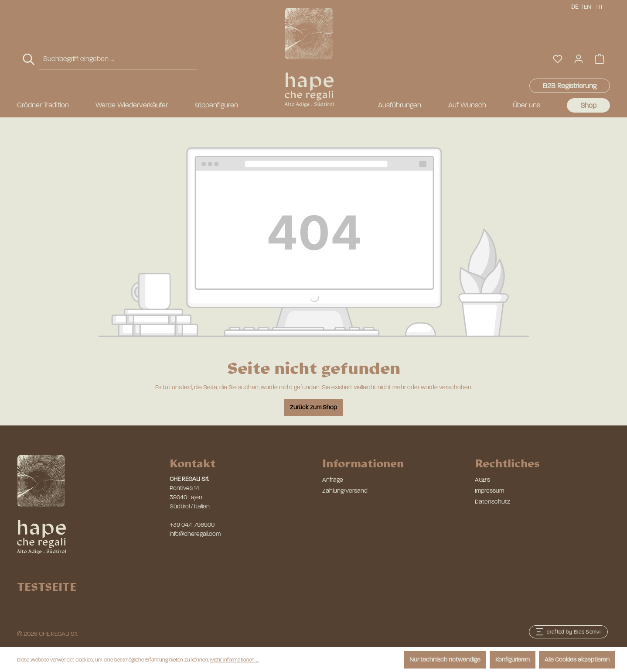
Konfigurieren (513, 660)
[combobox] (118, 59)
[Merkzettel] (558, 59)
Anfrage (333, 480)
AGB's (482, 480)
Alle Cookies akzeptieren (577, 660)
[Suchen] (29, 60)
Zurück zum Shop (313, 407)
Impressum (489, 491)
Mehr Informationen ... (234, 660)
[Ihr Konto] (579, 59)
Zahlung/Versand (345, 491)
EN (588, 6)
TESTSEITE (47, 586)
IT (601, 6)
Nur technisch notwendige (445, 660)
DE (575, 6)
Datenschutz (492, 502)
